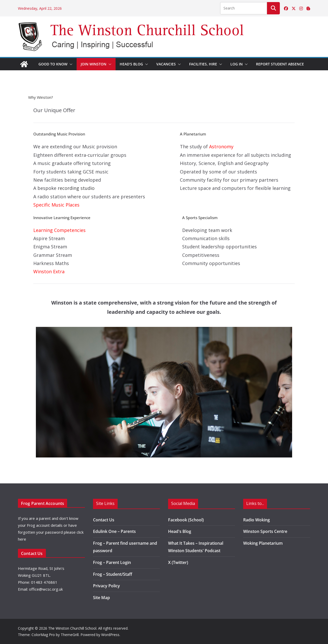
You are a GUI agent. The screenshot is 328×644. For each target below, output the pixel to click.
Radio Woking (257, 520)
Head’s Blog (131, 64)
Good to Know (53, 64)
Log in (237, 64)
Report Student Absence (280, 64)
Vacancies (166, 64)
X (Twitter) (178, 562)
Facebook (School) (186, 520)
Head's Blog (180, 531)
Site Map (101, 598)
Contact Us (104, 520)
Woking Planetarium (263, 543)
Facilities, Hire (203, 64)
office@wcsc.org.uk (46, 589)
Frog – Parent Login (112, 562)
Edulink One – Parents (114, 531)
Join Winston (94, 64)
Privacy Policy (106, 586)
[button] (70, 64)
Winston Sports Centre (265, 531)
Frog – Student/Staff (113, 574)
